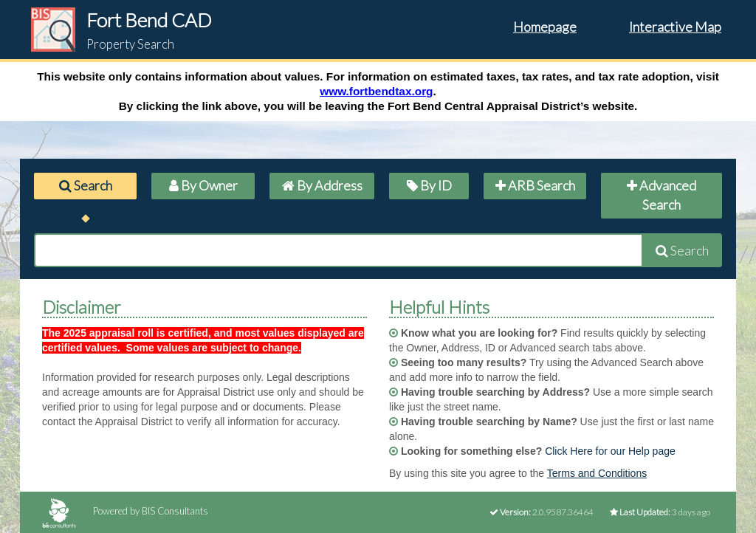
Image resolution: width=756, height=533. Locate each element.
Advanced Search (661, 195)
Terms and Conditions (597, 473)
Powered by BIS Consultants (125, 511)
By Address (322, 185)
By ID (429, 185)
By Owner (203, 185)
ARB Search (535, 185)
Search (86, 185)
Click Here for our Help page (610, 451)
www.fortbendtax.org (376, 91)
